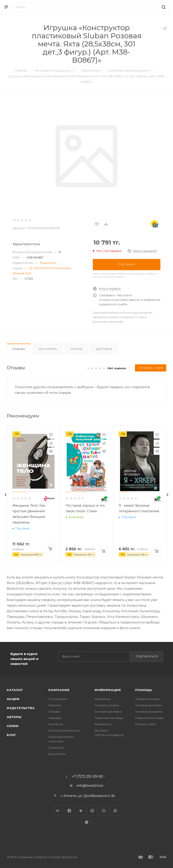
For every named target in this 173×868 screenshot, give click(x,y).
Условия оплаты (107, 705)
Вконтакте (58, 811)
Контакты (56, 724)
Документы (57, 754)
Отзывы (19, 349)
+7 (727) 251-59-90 (88, 777)
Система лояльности (64, 730)
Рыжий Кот (48, 263)
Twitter (81, 811)
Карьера (55, 718)
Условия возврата (149, 712)
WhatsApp (87, 822)
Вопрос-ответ (146, 724)
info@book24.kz (90, 785)
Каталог (15, 690)
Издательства (21, 708)
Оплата (77, 349)
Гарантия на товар (109, 718)
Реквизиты (103, 724)
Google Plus (115, 811)
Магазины (102, 699)
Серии (13, 726)
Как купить (48, 349)
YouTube (104, 811)
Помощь (144, 690)
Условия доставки (108, 712)
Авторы (14, 717)
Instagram (92, 811)
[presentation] (6, 495)
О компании (58, 699)
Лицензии (56, 748)
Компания (59, 690)
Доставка (104, 349)
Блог (11, 735)
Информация (108, 690)
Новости (55, 705)
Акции (13, 699)
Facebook (69, 811)
